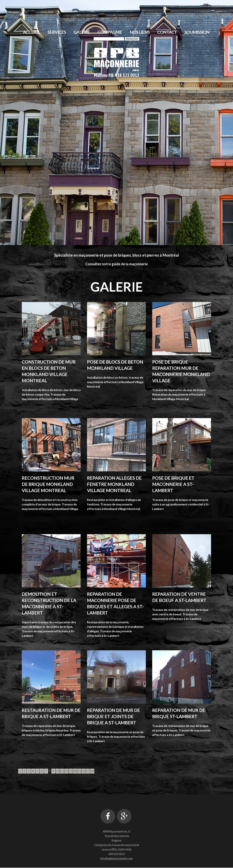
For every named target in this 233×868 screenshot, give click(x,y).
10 (58, 771)
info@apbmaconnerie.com (116, 859)
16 (84, 771)
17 (88, 771)
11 (62, 771)
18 (92, 771)
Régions (116, 841)
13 (71, 771)
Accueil (31, 32)
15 (79, 771)
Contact (167, 32)
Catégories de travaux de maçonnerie (116, 845)
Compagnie (110, 32)
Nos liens (140, 32)
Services (57, 32)
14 (75, 771)
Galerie (82, 32)
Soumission (197, 32)
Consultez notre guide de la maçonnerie (117, 264)
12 (66, 771)
